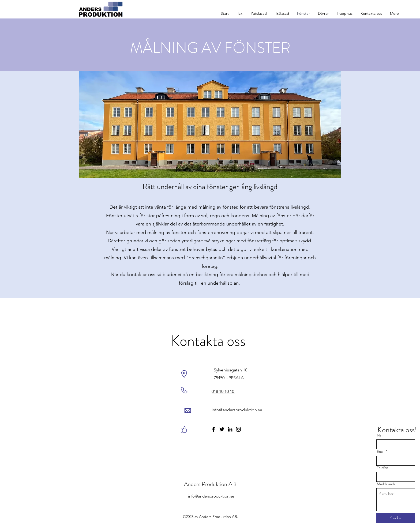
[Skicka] (395, 518)
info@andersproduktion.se (237, 410)
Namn (382, 435)
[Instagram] (238, 429)
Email (381, 451)
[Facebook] (213, 429)
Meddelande (386, 484)
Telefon (382, 468)
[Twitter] (222, 429)
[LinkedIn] (230, 429)
